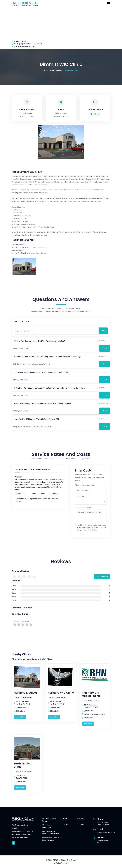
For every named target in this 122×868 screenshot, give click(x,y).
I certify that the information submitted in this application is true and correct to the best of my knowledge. (92, 528)
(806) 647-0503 (59, 117)
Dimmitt (59, 71)
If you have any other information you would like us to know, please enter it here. (49, 388)
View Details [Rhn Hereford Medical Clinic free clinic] (88, 724)
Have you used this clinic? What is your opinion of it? (37, 419)
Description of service (83, 508)
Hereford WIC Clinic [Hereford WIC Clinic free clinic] (61, 693)
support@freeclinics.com (27, 46)
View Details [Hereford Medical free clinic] (20, 717)
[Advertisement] (61, 23)
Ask (103, 331)
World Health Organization (47, 826)
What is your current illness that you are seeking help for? (39, 341)
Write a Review (102, 577)
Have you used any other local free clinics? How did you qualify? (42, 404)
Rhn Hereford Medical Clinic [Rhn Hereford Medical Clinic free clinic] (91, 694)
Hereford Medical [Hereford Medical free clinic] (25, 693)
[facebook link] (14, 843)
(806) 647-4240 (61, 113)
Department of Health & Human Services (51, 839)
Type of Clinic (80, 496)
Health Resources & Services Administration (51, 833)
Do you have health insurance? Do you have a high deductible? (41, 372)
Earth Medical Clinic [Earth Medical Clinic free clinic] (23, 765)
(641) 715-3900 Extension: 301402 (31, 44)
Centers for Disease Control (49, 820)
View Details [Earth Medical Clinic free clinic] (20, 788)
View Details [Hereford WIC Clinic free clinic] (54, 717)
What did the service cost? (85, 485)
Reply (105, 348)
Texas (52, 71)
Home (46, 71)
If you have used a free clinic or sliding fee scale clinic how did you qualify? (47, 357)
